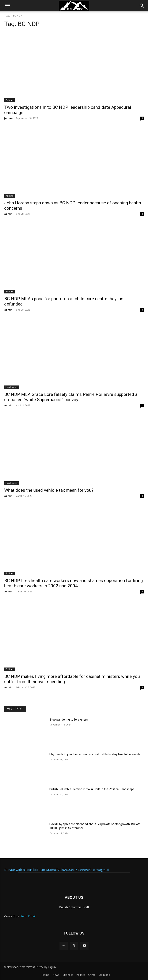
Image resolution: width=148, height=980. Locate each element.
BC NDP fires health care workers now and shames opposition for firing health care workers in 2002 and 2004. (73, 583)
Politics (10, 100)
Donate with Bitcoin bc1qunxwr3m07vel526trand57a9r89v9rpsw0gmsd (57, 870)
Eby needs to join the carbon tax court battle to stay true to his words (95, 754)
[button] (7, 6)
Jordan (8, 118)
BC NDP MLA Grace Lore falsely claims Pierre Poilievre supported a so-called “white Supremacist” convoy (71, 397)
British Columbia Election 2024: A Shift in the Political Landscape (92, 789)
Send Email (28, 916)
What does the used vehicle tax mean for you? (49, 490)
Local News (12, 387)
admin (8, 214)
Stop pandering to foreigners (69, 720)
